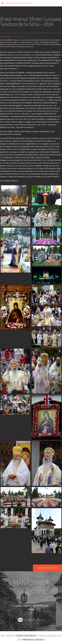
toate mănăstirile (47, 568)
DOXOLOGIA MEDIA (26, 636)
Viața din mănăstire (20, 37)
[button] (15, 195)
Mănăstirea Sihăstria (19, 3)
